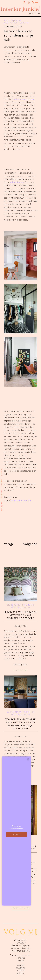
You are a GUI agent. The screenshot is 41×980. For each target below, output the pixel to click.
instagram (1, 506)
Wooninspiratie (12, 20)
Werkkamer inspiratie (20, 712)
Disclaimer (21, 958)
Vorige (9, 544)
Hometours (20, 943)
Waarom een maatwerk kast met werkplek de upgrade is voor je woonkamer (21, 724)
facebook (1, 494)
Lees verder (21, 670)
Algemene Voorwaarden (20, 955)
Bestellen (16, 834)
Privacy (21, 961)
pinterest (1, 472)
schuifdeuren (17, 182)
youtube (1, 483)
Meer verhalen (21, 908)
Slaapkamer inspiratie (20, 605)
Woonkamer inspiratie (16, 23)
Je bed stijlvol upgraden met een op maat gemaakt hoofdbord (21, 615)
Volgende (30, 544)
